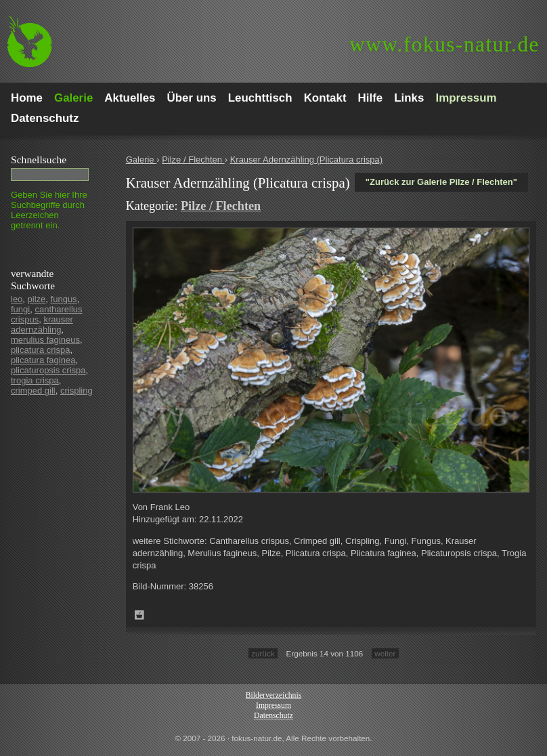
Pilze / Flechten (193, 160)
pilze (37, 299)
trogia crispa (35, 380)
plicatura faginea (43, 360)
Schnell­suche (39, 160)
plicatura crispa (40, 350)
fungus (64, 299)
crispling (76, 391)
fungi (20, 309)
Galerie (141, 160)
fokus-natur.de (444, 44)
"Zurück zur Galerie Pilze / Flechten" (441, 182)
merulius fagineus (45, 340)
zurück (263, 653)
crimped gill (33, 391)
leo (17, 299)
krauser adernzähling (42, 324)
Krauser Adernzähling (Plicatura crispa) (306, 160)
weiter (385, 653)
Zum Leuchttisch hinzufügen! (139, 615)
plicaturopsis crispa (48, 370)
